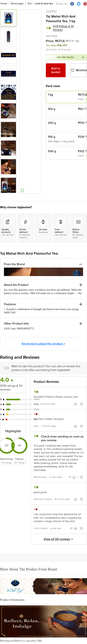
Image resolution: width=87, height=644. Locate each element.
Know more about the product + (43, 334)
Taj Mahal (51, 11)
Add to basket (56, 70)
